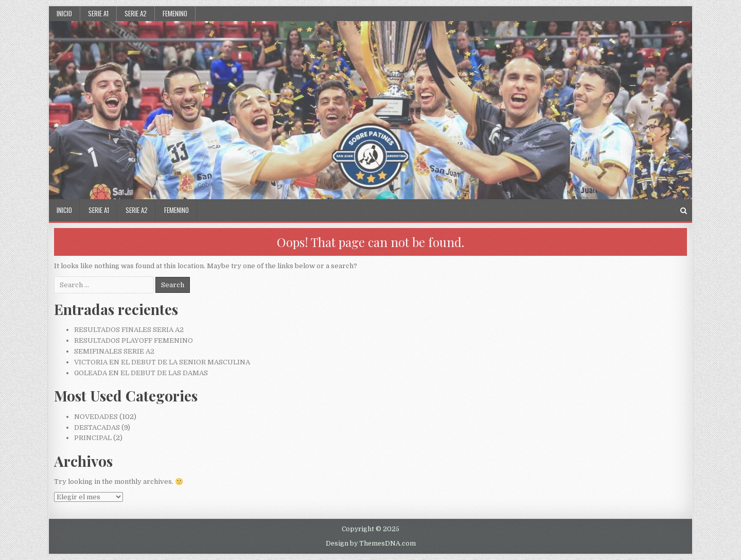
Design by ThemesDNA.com (371, 544)
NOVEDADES (96, 417)
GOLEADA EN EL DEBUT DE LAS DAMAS (141, 373)
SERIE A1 (98, 13)
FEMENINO (175, 13)
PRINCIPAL (93, 438)
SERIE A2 (136, 13)
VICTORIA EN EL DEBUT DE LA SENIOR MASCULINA (162, 362)
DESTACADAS (97, 427)
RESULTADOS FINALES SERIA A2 (129, 330)
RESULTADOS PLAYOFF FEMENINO (134, 340)
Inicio (64, 13)
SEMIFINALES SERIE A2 (114, 351)
